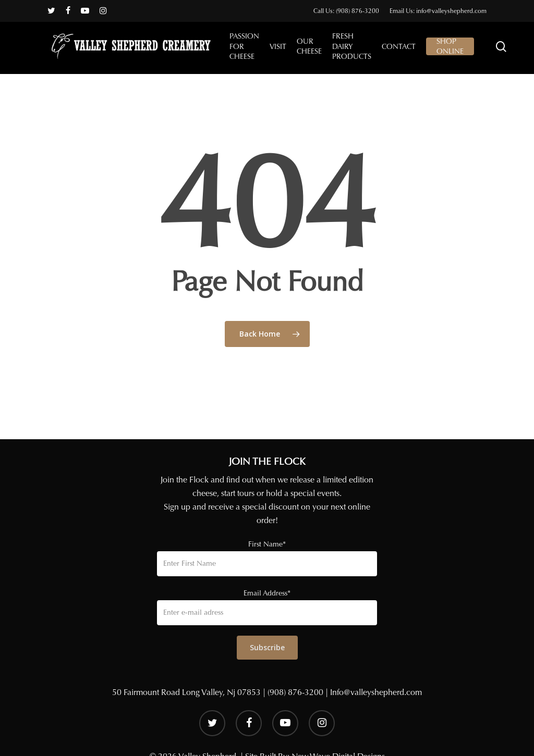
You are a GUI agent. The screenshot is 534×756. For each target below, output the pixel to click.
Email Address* (267, 593)
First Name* (267, 544)
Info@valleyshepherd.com (376, 692)
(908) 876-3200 (295, 692)
